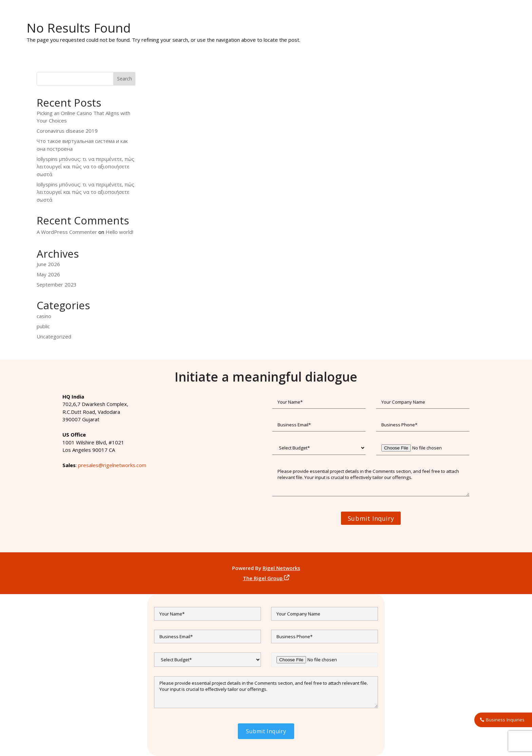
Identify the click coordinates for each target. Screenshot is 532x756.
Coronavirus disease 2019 (67, 131)
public (43, 326)
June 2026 (48, 264)
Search (125, 79)
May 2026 (48, 274)
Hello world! (119, 232)
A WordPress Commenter (67, 232)
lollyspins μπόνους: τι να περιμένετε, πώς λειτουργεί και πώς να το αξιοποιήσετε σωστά (85, 167)
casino (44, 316)
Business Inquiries (505, 720)
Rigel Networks (281, 568)
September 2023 (57, 284)
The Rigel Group (266, 578)
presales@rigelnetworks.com (112, 465)
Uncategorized (54, 336)
